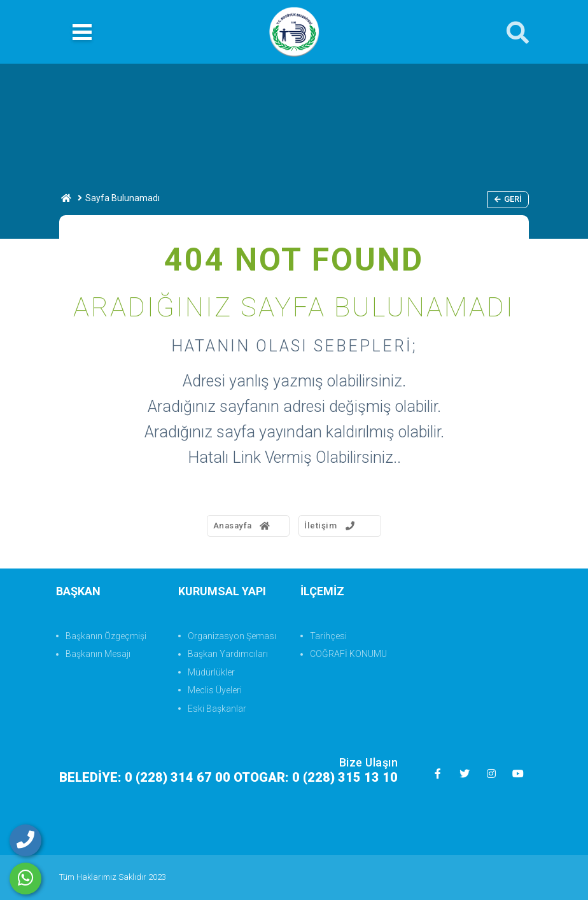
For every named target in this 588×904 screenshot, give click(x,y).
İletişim (339, 528)
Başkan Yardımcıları (228, 658)
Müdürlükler (211, 676)
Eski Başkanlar (217, 712)
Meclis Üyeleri (215, 694)
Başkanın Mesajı (98, 658)
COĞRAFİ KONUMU (348, 658)
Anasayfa (226, 528)
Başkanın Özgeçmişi (106, 640)
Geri (508, 199)
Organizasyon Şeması (232, 640)
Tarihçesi (328, 640)
